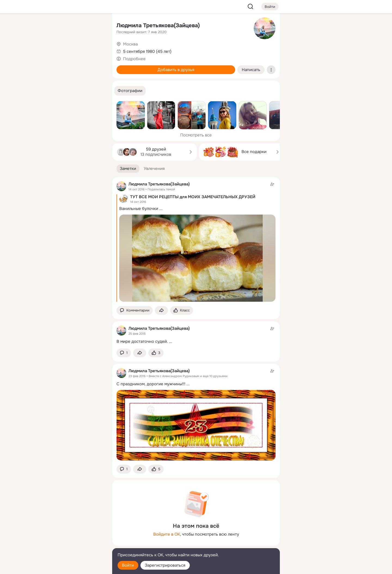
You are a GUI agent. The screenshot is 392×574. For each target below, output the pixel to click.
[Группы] (96, 26)
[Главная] (48, 26)
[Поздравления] (72, 74)
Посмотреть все (196, 135)
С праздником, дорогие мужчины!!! (151, 384)
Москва (130, 44)
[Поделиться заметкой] (161, 311)
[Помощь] (48, 98)
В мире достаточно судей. (142, 341)
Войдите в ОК (167, 534)
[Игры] (96, 74)
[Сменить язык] (72, 544)
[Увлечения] (72, 26)
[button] (130, 91)
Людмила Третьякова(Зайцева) (158, 25)
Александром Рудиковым (181, 376)
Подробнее (134, 59)
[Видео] (96, 50)
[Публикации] (48, 50)
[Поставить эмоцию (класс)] (182, 311)
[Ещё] (72, 532)
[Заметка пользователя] (196, 335)
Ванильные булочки (139, 209)
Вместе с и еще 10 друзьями (188, 376)
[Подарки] (48, 74)
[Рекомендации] (72, 98)
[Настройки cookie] (72, 567)
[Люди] (72, 50)
